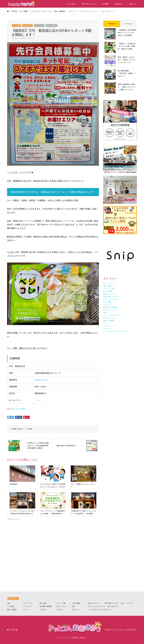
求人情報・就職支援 (46, 606)
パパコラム (59, 610)
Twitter (8, 630)
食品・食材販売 (52, 26)
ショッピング (27, 26)
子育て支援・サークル (111, 603)
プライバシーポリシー (64, 638)
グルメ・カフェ (28, 603)
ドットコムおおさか (118, 630)
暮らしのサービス (113, 606)
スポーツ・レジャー (62, 606)
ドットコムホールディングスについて (100, 610)
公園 (73, 606)
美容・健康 (43, 603)
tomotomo (20, 429)
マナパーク (75, 610)
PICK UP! (112, 24)
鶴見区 (30, 429)
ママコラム (128, 24)
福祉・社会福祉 (12, 610)
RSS (17, 630)
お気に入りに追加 (17, 409)
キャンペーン (39, 26)
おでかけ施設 (76, 603)
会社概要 (105, 4)
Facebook (11, 630)
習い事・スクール (94, 603)
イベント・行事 (61, 603)
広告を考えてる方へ (89, 4)
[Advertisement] (53, 547)
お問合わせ (119, 4)
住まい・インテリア (127, 603)
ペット (25, 610)
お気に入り (133, 4)
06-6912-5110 (41, 380)
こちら (38, 400)
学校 (8, 603)
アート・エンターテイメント (97, 606)
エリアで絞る (71, 4)
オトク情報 (16, 26)
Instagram (14, 630)
